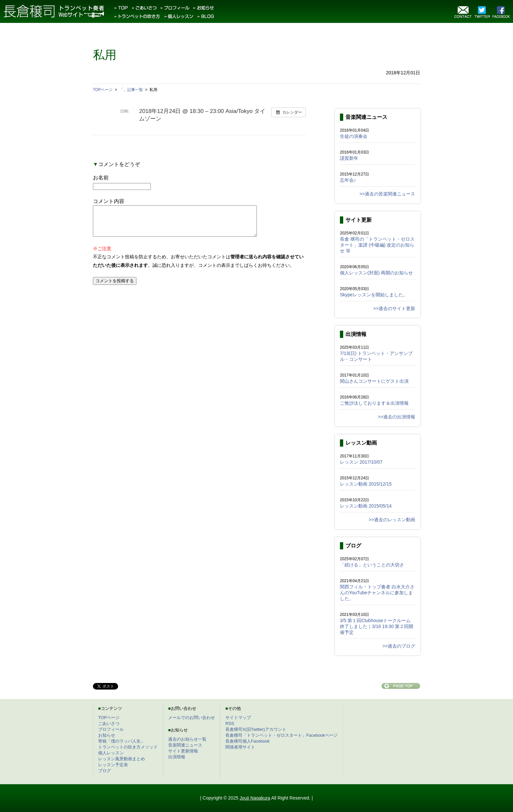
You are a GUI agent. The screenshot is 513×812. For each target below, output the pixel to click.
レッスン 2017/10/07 (361, 462)
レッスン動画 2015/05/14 (366, 506)
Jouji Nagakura (255, 798)
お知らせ (107, 735)
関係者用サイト (240, 747)
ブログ (105, 771)
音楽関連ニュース (185, 745)
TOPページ (109, 718)
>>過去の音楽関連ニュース (387, 194)
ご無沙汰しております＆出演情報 (374, 403)
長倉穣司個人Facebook (248, 741)
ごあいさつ (109, 723)
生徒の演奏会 (354, 136)
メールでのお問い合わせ (192, 718)
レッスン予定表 (113, 765)
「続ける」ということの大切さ (372, 565)
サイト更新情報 (183, 751)
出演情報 (177, 757)
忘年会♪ (348, 180)
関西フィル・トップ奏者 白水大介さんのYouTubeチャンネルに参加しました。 (377, 593)
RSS (230, 723)
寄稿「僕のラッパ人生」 (122, 741)
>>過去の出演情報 (397, 417)
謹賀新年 (349, 158)
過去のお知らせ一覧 (187, 739)
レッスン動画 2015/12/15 (366, 484)
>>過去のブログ (399, 646)
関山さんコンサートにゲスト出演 (374, 381)
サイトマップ (238, 718)
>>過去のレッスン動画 (392, 520)
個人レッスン (111, 753)
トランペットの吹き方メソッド (128, 747)
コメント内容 (109, 201)
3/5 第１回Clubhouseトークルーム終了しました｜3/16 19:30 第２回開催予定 (377, 626)
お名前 (101, 178)
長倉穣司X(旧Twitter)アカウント (256, 729)
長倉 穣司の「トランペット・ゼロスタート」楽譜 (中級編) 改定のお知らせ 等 (377, 245)
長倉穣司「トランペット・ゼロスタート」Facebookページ (282, 735)
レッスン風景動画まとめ (122, 759)
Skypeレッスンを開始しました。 (374, 295)
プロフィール (111, 729)
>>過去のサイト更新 (394, 308)
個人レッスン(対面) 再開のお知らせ (376, 273)
